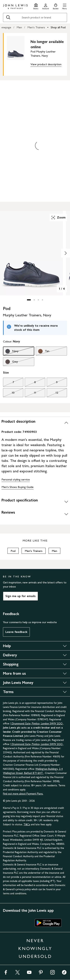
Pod (13, 551)
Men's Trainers (36, 27)
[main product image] (19, 54)
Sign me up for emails (20, 596)
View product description (46, 64)
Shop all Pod (58, 27)
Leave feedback (16, 632)
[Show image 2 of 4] (66, 253)
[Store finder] (36, 6)
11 (30, 394)
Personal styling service (16, 479)
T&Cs (27, 824)
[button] (65, 6)
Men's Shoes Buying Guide (17, 487)
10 (9, 394)
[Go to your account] (46, 6)
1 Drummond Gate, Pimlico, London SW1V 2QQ (37, 724)
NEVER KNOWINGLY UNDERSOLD (35, 948)
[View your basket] (56, 6)
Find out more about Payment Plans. (23, 794)
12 (52, 394)
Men (19, 27)
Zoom (58, 218)
